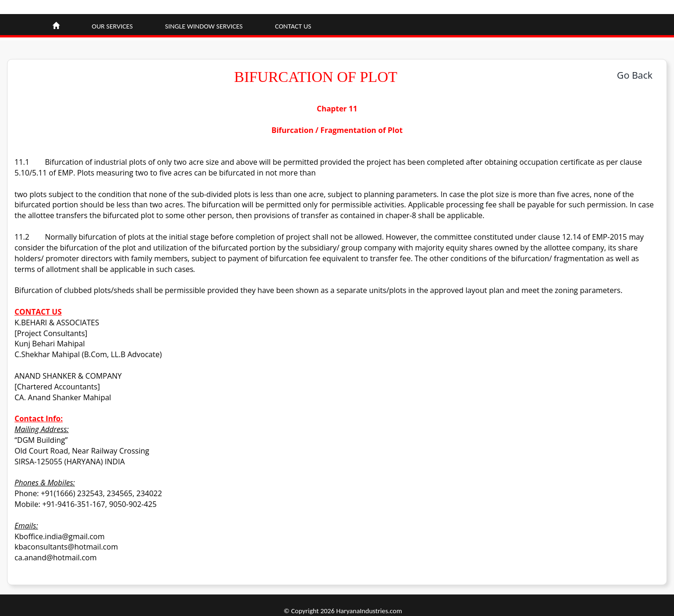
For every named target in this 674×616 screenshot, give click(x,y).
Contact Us (293, 26)
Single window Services (204, 26)
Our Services (112, 26)
